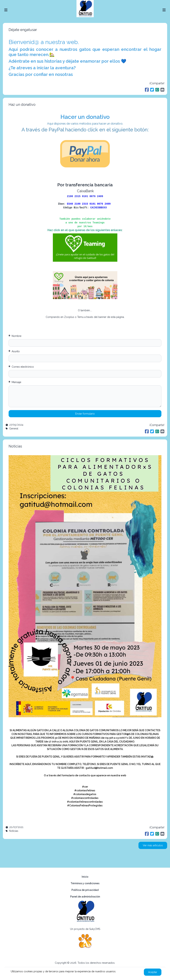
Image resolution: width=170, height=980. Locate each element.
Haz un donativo (22, 105)
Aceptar (153, 972)
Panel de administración (85, 897)
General (14, 429)
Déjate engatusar (23, 30)
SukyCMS (95, 929)
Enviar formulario (85, 414)
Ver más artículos (153, 845)
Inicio (85, 877)
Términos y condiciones (85, 883)
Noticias (15, 446)
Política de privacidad (85, 890)
